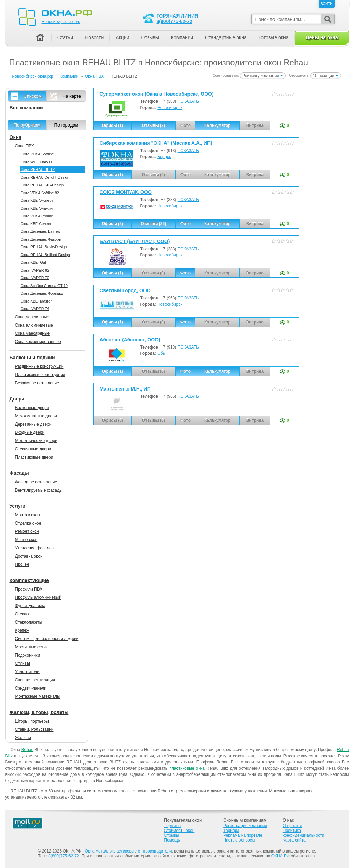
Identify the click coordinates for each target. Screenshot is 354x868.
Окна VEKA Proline (37, 216)
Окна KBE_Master (36, 301)
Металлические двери (36, 441)
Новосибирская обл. (61, 22)
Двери (17, 399)
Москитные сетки (31, 647)
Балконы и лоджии (32, 358)
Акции (122, 37)
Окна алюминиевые (34, 325)
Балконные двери (32, 408)
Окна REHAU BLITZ (38, 169)
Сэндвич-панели (31, 688)
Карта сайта (294, 840)
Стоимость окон (179, 831)
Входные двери (30, 432)
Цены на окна (322, 37)
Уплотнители (27, 672)
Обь (161, 353)
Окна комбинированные (38, 342)
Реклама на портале (243, 835)
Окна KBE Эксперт (37, 200)
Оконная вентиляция (35, 680)
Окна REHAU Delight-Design (45, 177)
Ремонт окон (27, 531)
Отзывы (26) (153, 224)
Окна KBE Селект (36, 224)
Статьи (65, 37)
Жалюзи (23, 738)
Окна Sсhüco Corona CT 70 (44, 286)
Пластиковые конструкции (40, 375)
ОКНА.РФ (281, 856)
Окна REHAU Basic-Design (44, 247)
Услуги (18, 506)
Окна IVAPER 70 (35, 278)
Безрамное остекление (37, 383)
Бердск (164, 157)
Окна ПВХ (25, 146)
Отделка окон (28, 523)
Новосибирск (170, 108)
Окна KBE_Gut (33, 262)
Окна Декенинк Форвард (42, 293)
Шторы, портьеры (32, 721)
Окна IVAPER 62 (35, 270)
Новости (94, 37)
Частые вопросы (239, 840)
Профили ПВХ (29, 589)
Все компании (26, 108)
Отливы (23, 663)
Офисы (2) (112, 224)
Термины (173, 826)
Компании (182, 37)
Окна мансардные (33, 333)
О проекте (293, 826)
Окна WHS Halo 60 (37, 162)
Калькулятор (218, 125)
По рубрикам (27, 125)
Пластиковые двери (34, 457)
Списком (32, 96)
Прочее (22, 564)
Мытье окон (26, 540)
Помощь (172, 840)
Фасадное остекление (36, 482)
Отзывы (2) (154, 125)
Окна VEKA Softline (37, 154)
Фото (185, 224)
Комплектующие (29, 580)
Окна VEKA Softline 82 (40, 193)
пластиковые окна (187, 768)
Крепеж (22, 630)
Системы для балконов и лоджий (47, 639)
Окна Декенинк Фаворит (42, 239)
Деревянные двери (33, 424)
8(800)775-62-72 (174, 21)
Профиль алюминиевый (38, 597)
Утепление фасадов (34, 548)
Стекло (22, 614)
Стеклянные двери (33, 449)
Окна (15, 137)
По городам (66, 125)
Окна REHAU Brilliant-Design (45, 255)
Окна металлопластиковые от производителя (128, 851)
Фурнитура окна (30, 606)
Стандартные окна (226, 37)
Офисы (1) (112, 125)
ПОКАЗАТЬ (188, 101)
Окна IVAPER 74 (35, 309)
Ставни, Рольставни (34, 729)
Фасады (19, 473)
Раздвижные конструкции (39, 366)
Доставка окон (29, 556)
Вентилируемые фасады (39, 490)
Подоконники (28, 655)
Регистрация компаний (245, 826)
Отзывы (150, 37)
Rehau (27, 750)
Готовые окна (274, 37)
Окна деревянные (32, 317)
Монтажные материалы (38, 696)
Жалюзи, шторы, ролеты (39, 712)
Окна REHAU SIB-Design (42, 185)
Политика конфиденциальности (304, 833)
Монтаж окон (28, 515)
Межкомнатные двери (36, 416)
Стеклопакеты (29, 622)
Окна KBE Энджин (37, 208)
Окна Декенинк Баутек (40, 231)
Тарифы (231, 831)
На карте (72, 96)
